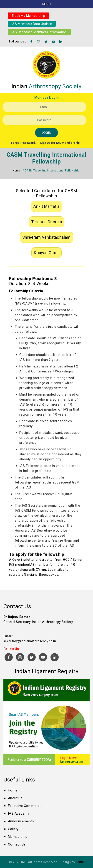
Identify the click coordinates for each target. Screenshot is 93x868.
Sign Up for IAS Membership (60, 143)
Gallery (13, 829)
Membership (18, 837)
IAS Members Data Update (32, 24)
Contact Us (17, 844)
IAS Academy (19, 813)
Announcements (21, 821)
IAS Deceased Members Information (39, 32)
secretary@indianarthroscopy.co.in (35, 575)
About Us (15, 798)
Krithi (80, 862)
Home (17, 171)
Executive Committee (25, 806)
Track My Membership (28, 15)
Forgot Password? (24, 143)
